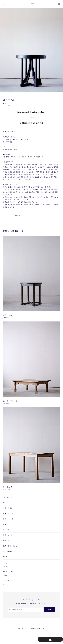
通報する (17, 215)
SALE (5, 557)
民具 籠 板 (8, 535)
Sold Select (8, 551)
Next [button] (61, 50)
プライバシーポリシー (24, 629)
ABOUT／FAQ (8, 571)
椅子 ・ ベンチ (8, 519)
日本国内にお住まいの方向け (31, 123)
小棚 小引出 (8, 508)
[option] (31, 50)
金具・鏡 (6, 541)
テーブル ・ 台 (8, 513)
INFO (5, 576)
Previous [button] (2, 50)
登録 (49, 609)
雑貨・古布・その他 (10, 546)
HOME (5, 567)
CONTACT (7, 580)
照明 (5, 524)
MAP (5, 585)
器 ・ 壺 (6, 530)
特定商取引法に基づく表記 (38, 629)
